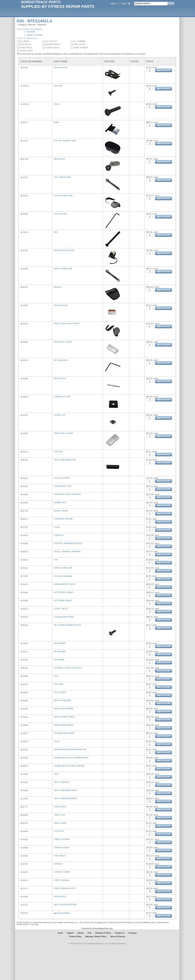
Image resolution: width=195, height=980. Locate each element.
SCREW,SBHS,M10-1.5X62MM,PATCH (71, 758)
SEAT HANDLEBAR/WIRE (65, 799)
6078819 (24, 644)
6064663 (24, 693)
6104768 (24, 269)
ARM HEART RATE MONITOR (67, 494)
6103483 (24, 593)
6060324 (24, 823)
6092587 (24, 913)
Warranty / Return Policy (96, 937)
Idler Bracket (59, 159)
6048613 (24, 766)
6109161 (24, 782)
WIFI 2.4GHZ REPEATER (65, 905)
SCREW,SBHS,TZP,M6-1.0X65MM (69, 766)
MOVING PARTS (51, 44)
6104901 (24, 415)
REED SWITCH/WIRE (64, 709)
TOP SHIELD (60, 856)
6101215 (24, 905)
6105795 (24, 799)
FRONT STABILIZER (63, 568)
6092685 (24, 433)
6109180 (24, 495)
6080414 (24, 478)
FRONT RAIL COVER (63, 433)
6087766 (24, 159)
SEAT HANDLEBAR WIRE (65, 790)
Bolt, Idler (58, 86)
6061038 (24, 379)
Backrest (58, 287)
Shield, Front (59, 815)
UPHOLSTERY (25, 51)
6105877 (24, 733)
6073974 (24, 232)
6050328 (24, 758)
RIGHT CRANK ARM (63, 269)
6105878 (24, 617)
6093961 (24, 568)
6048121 (24, 452)
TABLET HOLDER (62, 839)
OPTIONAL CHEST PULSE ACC (68, 668)
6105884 (24, 544)
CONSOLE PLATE (62, 397)
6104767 (24, 177)
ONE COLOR (78, 44)
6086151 (24, 668)
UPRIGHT (58, 864)
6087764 (24, 511)
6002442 (24, 68)
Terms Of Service (118, 937)
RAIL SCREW (60, 692)
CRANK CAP (60, 415)
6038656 (24, 831)
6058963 (24, 676)
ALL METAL (23, 41)
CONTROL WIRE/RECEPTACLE (68, 543)
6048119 (24, 684)
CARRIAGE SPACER (63, 519)
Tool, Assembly (60, 214)
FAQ (89, 933)
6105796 (24, 864)
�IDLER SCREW (62, 913)
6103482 (24, 774)
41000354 (25, 104)
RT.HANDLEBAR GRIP (64, 733)
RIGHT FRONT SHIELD (64, 717)
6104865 (24, 848)
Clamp (57, 527)
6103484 (24, 717)
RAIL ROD (58, 684)
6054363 (24, 750)
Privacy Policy (75, 937)
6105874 (24, 584)
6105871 (24, 872)
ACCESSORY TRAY (63, 486)
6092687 (24, 486)
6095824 (24, 196)
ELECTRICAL (24, 44)
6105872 (24, 609)
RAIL (56, 676)
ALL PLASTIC (50, 41)
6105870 (24, 397)
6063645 (24, 214)
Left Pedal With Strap (63, 196)
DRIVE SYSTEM (34, 35)
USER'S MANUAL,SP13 (65, 888)
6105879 (24, 535)
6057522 (24, 527)
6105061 (24, 840)
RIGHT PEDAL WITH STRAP (67, 324)
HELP (114, 4)
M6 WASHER (60, 643)
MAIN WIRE (59, 660)
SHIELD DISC (60, 807)
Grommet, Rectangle (63, 576)
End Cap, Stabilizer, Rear (65, 141)
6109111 (24, 652)
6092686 (24, 342)
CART (126, 4)
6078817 (24, 742)
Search (81, 933)
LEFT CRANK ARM (62, 177)
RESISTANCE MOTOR (64, 250)
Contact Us (120, 933)
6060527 (24, 122)
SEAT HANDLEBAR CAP (65, 460)
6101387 (24, 251)
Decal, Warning (61, 305)
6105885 (24, 601)
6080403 (24, 287)
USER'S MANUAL (62, 880)
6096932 (24, 625)
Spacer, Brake (60, 823)
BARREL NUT (60, 503)
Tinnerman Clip (61, 67)
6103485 (24, 856)
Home (60, 933)
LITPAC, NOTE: (61, 609)
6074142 (24, 141)
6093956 (24, 701)
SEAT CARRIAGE (62, 782)
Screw (57, 104)
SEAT (56, 774)
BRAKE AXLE (60, 378)
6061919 (24, 360)
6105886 (24, 725)
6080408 (24, 460)
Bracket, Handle (61, 511)
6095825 (24, 324)
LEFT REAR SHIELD (63, 601)
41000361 (25, 86)
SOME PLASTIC (51, 48)
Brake (56, 122)
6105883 (24, 791)
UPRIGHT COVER (62, 872)
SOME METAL (25, 48)
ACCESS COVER (62, 478)
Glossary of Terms (103, 933)
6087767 (24, 807)
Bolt (56, 232)
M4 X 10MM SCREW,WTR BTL (68, 625)
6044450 (24, 897)
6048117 (24, 519)
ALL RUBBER (78, 41)
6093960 (24, 815)
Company (132, 933)
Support (70, 933)
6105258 (24, 660)
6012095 (24, 305)
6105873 (24, 880)
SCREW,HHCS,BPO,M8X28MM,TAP (70, 750)
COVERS (31, 32)
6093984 (24, 503)
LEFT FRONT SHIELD (64, 592)
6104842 (24, 560)
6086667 (24, 552)
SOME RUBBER (79, 48)
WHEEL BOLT (60, 897)
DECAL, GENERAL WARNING (67, 552)
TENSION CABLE (62, 848)
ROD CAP (58, 452)
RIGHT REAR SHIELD (64, 725)
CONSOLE (59, 535)
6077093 (24, 576)
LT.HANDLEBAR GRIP (64, 617)
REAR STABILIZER (62, 701)
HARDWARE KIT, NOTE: (65, 584)
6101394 (24, 709)
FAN (56, 560)
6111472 (24, 889)
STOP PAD (59, 831)
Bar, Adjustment (61, 360)
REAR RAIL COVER (63, 342)
